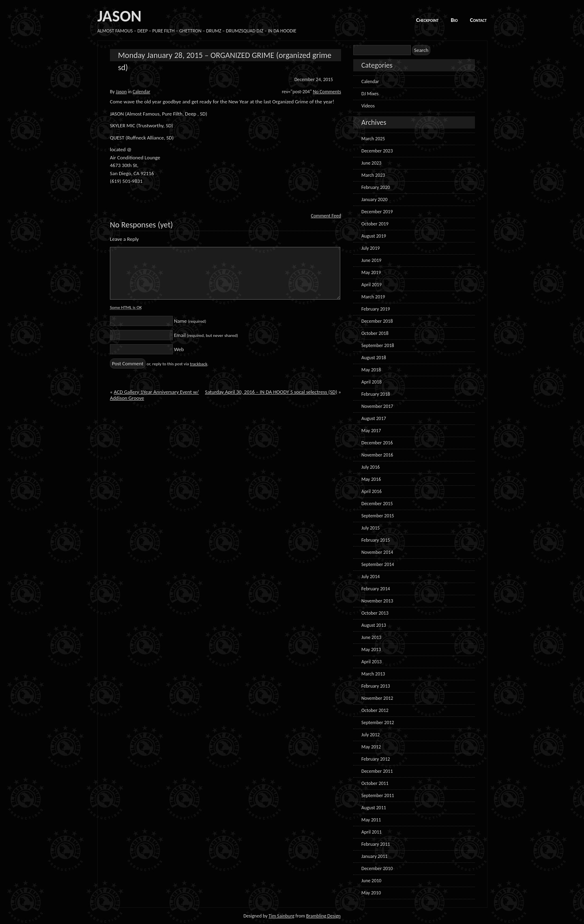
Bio (454, 20)
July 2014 (370, 577)
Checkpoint (427, 20)
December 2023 (377, 151)
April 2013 (371, 662)
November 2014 (377, 552)
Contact (478, 20)
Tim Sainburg (281, 916)
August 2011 (374, 808)
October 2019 (375, 224)
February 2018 (376, 394)
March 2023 (373, 175)
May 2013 (371, 650)
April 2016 (371, 491)
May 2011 (371, 820)
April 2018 (371, 382)
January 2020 (375, 199)
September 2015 (378, 516)
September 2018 (378, 345)
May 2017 (371, 431)
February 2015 (376, 540)
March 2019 (373, 297)
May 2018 (371, 370)
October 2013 (375, 613)
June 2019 (371, 260)
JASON (119, 16)
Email (206, 335)
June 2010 (371, 881)
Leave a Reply (124, 239)
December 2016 (377, 443)
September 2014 (378, 564)
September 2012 (378, 722)
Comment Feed (326, 216)
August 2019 (374, 236)
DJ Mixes (370, 94)
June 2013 (371, 637)
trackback (199, 364)
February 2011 (376, 844)
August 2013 (374, 625)
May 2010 (371, 893)
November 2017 (377, 406)
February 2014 (376, 589)
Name (190, 321)
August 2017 (374, 418)
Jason (121, 92)
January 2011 (375, 856)
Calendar (141, 92)
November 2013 (377, 601)
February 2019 (376, 309)
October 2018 (375, 333)
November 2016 (377, 455)
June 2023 (371, 163)
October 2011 (375, 783)
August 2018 (374, 358)
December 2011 (377, 771)
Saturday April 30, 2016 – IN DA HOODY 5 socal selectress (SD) (271, 392)
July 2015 (370, 528)
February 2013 (376, 686)
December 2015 (377, 504)
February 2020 (376, 187)
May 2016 (371, 479)
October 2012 (375, 710)
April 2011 (371, 832)
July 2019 (370, 248)
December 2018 (377, 321)
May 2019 (371, 272)
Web (179, 349)
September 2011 (378, 795)
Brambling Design (323, 916)
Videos (368, 106)
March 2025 (373, 139)
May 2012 (371, 747)
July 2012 (370, 735)
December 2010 (377, 868)
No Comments (327, 92)
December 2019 (377, 212)
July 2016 (370, 467)
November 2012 (377, 698)
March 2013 (373, 674)
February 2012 (376, 759)
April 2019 (371, 285)
